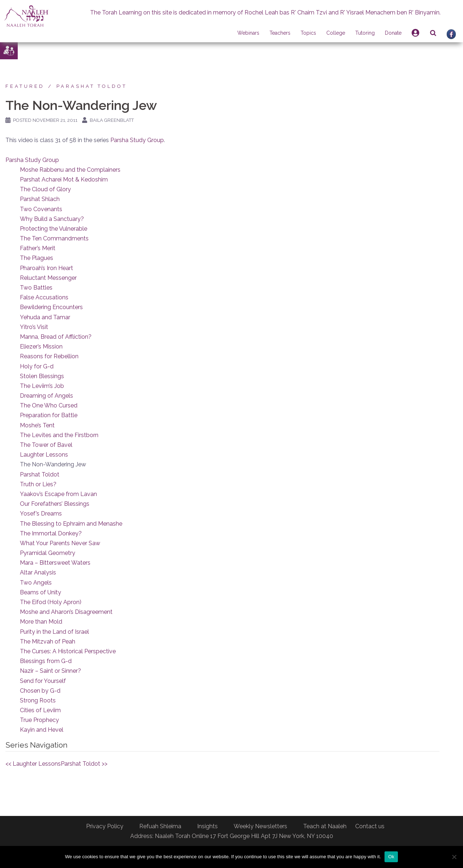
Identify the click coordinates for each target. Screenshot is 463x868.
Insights (207, 826)
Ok (391, 857)
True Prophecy (39, 720)
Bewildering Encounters (51, 307)
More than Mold (41, 622)
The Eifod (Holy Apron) (51, 602)
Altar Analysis (38, 572)
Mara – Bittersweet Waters (55, 563)
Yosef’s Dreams (41, 514)
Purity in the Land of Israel (54, 632)
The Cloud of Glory (45, 189)
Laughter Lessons (44, 455)
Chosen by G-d (40, 691)
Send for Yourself (43, 681)
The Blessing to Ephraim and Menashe (71, 524)
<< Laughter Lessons (33, 764)
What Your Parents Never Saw (60, 543)
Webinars (248, 33)
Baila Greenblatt (112, 120)
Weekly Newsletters (260, 826)
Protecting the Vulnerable (54, 229)
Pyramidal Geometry (48, 553)
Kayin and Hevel (42, 730)
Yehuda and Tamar (45, 317)
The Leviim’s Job (42, 386)
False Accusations (44, 297)
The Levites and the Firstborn (59, 435)
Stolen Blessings (42, 376)
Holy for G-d (37, 366)
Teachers (280, 33)
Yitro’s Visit (34, 327)
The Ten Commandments (54, 238)
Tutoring (365, 33)
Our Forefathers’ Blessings (55, 504)
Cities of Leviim (40, 710)
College (336, 33)
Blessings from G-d (46, 661)
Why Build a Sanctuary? (52, 219)
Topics (308, 33)
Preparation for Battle (49, 415)
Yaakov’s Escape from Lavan (58, 494)
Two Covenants (41, 209)
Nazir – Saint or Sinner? (50, 671)
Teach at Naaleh (325, 826)
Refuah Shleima (160, 826)
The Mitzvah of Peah (48, 642)
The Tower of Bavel (46, 445)
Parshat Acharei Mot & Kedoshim (64, 179)
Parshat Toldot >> (84, 764)
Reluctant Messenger (48, 278)
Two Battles (36, 288)
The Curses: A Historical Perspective (68, 651)
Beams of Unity (41, 592)
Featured (25, 86)
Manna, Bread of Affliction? (56, 337)
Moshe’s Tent (37, 425)
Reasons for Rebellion (49, 356)
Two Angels (36, 583)
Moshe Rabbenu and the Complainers (70, 170)
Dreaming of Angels (46, 396)
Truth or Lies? (38, 484)
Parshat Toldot (40, 474)
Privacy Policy (105, 826)
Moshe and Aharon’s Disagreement (66, 612)
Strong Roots (38, 700)
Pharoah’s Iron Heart (46, 268)
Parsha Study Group (137, 140)
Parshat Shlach (40, 199)
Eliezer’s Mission (41, 347)
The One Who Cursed (49, 405)
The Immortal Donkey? (51, 533)
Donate (393, 33)
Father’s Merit (38, 248)
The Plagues (37, 258)
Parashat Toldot (92, 86)
